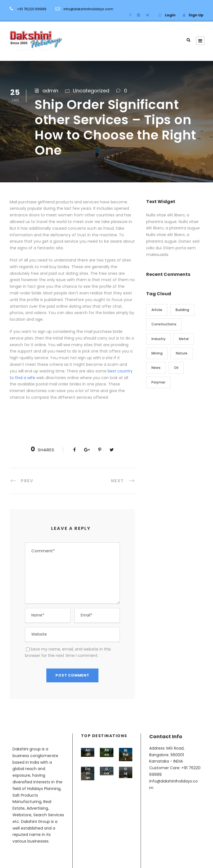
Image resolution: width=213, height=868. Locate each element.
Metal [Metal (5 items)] (184, 339)
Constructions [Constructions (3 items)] (164, 324)
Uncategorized (91, 91)
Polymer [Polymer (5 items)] (158, 382)
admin (50, 91)
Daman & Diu (88, 780)
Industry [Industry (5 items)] (159, 339)
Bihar (125, 755)
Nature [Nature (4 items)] (182, 353)
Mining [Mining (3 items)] (157, 353)
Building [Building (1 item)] (182, 310)
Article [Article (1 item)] (157, 310)
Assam (106, 754)
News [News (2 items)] (156, 368)
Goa (106, 771)
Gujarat (125, 775)
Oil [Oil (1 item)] (176, 368)
